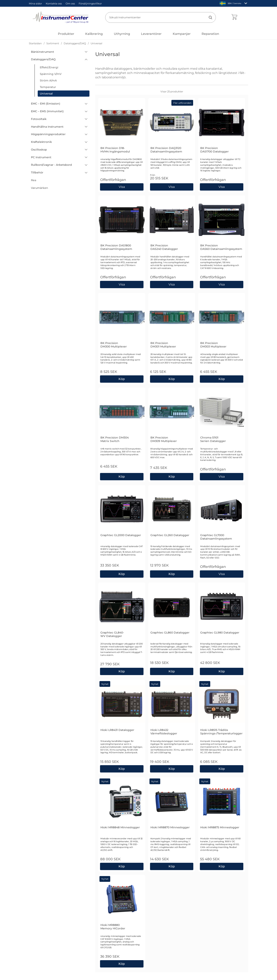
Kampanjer (182, 34)
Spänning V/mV (51, 74)
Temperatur (48, 87)
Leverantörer (151, 34)
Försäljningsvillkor (90, 3)
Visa (122, 187)
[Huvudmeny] (66, 34)
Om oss (70, 3)
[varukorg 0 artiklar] (234, 17)
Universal (46, 94)
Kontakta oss (54, 3)
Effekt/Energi (49, 67)
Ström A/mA (48, 80)
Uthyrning (122, 34)
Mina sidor (35, 3)
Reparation (210, 34)
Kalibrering (94, 34)
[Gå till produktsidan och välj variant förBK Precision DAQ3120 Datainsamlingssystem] (172, 187)
